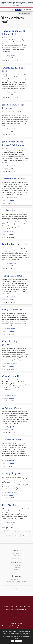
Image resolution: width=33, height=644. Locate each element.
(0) (18, 10)
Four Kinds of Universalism (15, 244)
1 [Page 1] (13, 532)
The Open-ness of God (13, 276)
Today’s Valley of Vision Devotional (17, 581)
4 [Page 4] (21, 532)
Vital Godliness (9, 210)
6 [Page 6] (27, 532)
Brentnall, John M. (12, 129)
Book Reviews (16, 558)
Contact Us (16, 614)
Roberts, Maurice (12, 363)
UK (19, 617)
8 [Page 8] (7, 535)
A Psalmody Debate (11, 408)
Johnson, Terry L (12, 522)
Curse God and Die (11, 376)
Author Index (16, 565)
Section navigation (24, 14)
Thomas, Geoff (12, 92)
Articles (12, 58)
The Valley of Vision (16, 579)
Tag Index (17, 570)
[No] (31, 637)
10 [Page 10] (12, 535)
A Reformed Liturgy (12, 440)
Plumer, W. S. (11, 231)
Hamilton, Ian (11, 55)
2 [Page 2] (16, 532)
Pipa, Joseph (11, 427)
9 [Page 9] (9, 535)
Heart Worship (9, 505)
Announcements (17, 554)
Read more (19, 641)
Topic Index (16, 572)
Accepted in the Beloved (14, 179)
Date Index (16, 567)
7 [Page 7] (29, 532)
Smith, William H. (12, 395)
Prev (6, 532)
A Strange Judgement (12, 473)
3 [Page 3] (18, 532)
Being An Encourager (12, 309)
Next (23, 536)
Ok (12, 641)
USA (15, 617)
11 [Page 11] (16, 535)
